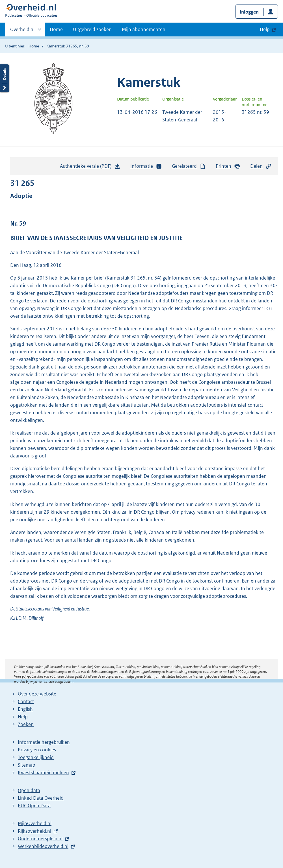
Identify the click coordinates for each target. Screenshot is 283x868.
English (25, 709)
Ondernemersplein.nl (40, 839)
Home (56, 29)
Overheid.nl (22, 31)
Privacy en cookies (37, 750)
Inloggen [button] (249, 12)
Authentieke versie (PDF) (90, 167)
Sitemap (27, 765)
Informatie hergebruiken (44, 742)
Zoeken (26, 724)
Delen (261, 166)
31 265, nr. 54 (145, 278)
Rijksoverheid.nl (34, 831)
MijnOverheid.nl (35, 823)
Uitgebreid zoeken (92, 29)
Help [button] (265, 29)
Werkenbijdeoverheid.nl (43, 846)
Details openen (5, 78)
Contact (26, 701)
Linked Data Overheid (41, 798)
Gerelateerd (189, 166)
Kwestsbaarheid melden (43, 773)
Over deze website (37, 694)
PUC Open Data (34, 806)
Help (23, 717)
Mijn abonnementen (144, 29)
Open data (29, 790)
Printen (228, 166)
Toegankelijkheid (36, 757)
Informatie (146, 166)
